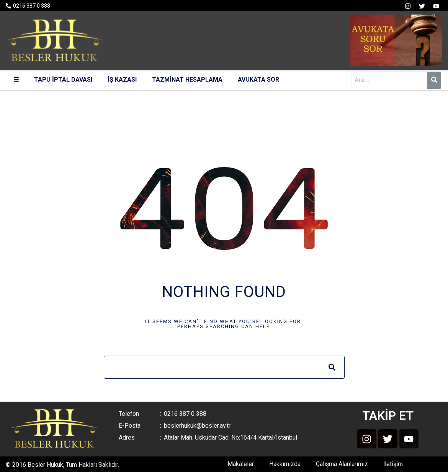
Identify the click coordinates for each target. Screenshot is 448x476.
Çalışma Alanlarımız (342, 464)
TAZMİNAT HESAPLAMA (187, 80)
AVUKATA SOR (258, 80)
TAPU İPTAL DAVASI (63, 80)
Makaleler (241, 464)
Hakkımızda (285, 464)
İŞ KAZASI (122, 80)
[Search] (332, 367)
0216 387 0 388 (32, 6)
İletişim (393, 464)
